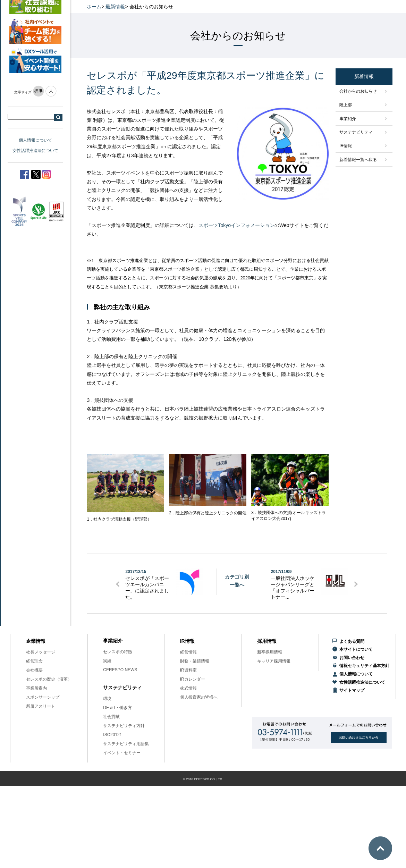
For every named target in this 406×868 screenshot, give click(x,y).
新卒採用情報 (270, 652)
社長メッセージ (41, 652)
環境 (107, 699)
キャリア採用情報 (274, 661)
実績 (107, 661)
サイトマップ (352, 690)
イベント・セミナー (122, 753)
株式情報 (188, 688)
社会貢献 (111, 717)
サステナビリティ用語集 (126, 744)
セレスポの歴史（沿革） (49, 679)
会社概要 (34, 670)
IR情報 (346, 146)
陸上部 (346, 105)
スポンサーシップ (43, 697)
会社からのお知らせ (358, 91)
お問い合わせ (352, 658)
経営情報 (188, 652)
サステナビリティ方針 (124, 726)
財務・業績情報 (195, 661)
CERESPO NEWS (120, 670)
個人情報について (35, 140)
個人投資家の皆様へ (199, 697)
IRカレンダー (193, 679)
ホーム (94, 7)
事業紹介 (348, 119)
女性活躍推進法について (35, 151)
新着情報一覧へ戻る (358, 160)
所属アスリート (41, 706)
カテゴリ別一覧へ (237, 581)
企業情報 (36, 641)
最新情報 (115, 7)
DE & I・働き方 (117, 708)
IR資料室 (188, 670)
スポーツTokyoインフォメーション (236, 225)
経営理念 (34, 661)
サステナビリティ (356, 132)
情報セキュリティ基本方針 (364, 666)
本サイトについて (356, 649)
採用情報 (267, 641)
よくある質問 (352, 641)
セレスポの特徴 (118, 652)
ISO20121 (112, 735)
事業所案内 (36, 688)
